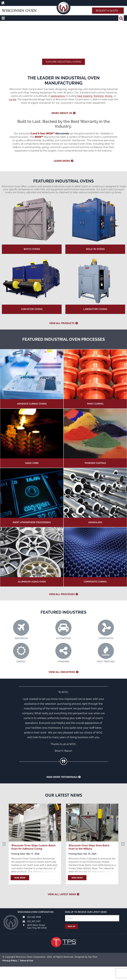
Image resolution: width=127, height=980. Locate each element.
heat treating (85, 96)
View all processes (62, 594)
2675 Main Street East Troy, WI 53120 (37, 926)
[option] (35, 844)
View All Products (62, 323)
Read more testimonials (62, 777)
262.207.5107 (34, 921)
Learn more (62, 161)
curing (12, 99)
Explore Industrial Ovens (64, 62)
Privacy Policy (10, 961)
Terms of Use (26, 961)
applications (58, 96)
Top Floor (93, 957)
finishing (99, 96)
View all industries (62, 672)
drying (109, 96)
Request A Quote (107, 11)
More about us (62, 113)
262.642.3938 (34, 917)
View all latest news (62, 894)
